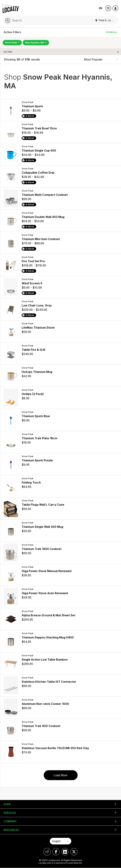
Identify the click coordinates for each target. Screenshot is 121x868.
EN (101, 8)
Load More (61, 775)
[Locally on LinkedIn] (65, 852)
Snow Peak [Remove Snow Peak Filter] (12, 43)
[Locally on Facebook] (56, 852)
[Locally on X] (74, 852)
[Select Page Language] (60, 841)
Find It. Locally (106, 20)
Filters (8, 52)
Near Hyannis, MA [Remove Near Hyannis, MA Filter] (36, 43)
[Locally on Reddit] (47, 852)
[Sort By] (101, 59)
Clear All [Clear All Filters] (112, 32)
